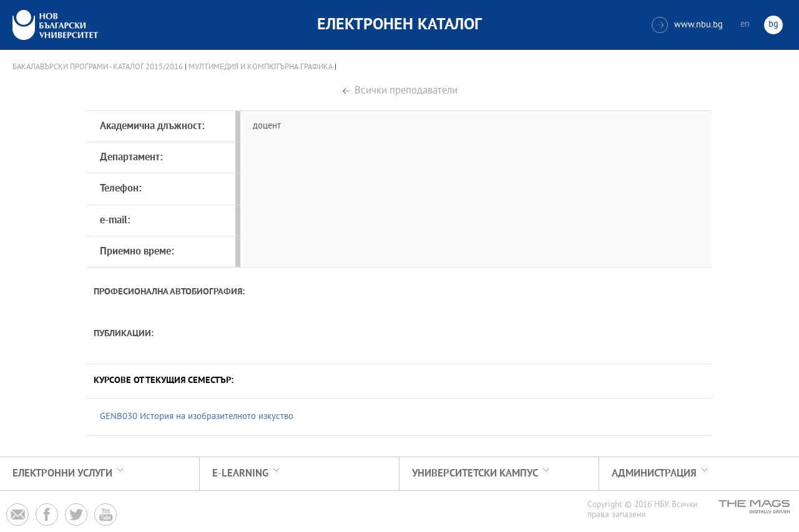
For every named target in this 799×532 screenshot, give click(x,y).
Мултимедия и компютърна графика (261, 67)
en (745, 25)
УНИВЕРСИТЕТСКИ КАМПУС (475, 474)
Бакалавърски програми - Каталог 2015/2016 (98, 67)
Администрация (654, 474)
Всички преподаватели (406, 91)
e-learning (240, 474)
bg (773, 25)
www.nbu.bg (687, 25)
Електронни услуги (62, 474)
